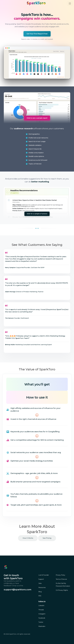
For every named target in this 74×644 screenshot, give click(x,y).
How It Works (28, 538)
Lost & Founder (44, 575)
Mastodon (42, 626)
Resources (42, 588)
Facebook (42, 618)
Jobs (40, 583)
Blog (40, 592)
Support (41, 579)
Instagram (42, 614)
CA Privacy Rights (62, 590)
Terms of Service (61, 579)
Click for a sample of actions (37, 214)
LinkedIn (41, 606)
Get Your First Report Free (37, 34)
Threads (41, 610)
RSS (40, 596)
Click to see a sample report (37, 118)
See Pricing (47, 538)
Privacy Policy (60, 575)
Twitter (41, 622)
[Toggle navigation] (70, 3)
